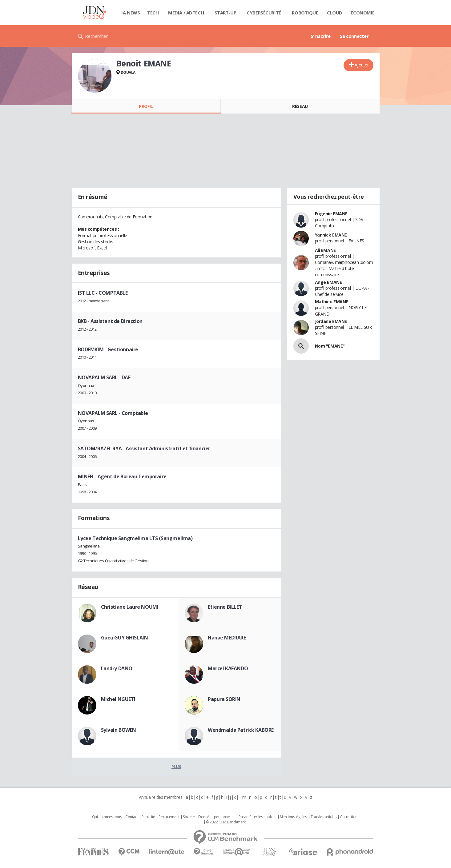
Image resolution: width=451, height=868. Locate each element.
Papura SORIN (224, 699)
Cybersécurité (264, 13)
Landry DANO (117, 668)
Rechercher (97, 36)
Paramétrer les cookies (257, 817)
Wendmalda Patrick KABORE (241, 730)
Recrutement (169, 817)
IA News (131, 13)
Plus (176, 766)
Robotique (305, 13)
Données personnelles (217, 817)
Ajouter (362, 65)
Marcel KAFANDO (228, 668)
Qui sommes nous (107, 817)
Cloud (335, 13)
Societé (189, 817)
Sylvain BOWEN (119, 730)
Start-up (225, 13)
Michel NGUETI (118, 699)
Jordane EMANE (331, 321)
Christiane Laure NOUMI (130, 607)
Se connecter (354, 36)
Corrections (349, 817)
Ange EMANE (328, 282)
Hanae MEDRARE (227, 638)
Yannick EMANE (331, 235)
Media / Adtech (186, 13)
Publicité (148, 817)
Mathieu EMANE (332, 302)
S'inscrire (321, 36)
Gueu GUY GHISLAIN (125, 638)
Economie (363, 13)
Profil (146, 106)
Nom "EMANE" (330, 346)
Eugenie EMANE (331, 214)
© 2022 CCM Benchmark (226, 822)
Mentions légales (293, 817)
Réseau (300, 106)
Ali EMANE (325, 250)
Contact (132, 817)
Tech (153, 13)
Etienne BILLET (225, 607)
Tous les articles (324, 817)
